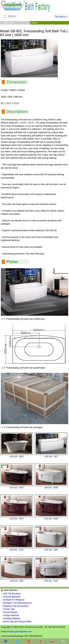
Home (34, 23)
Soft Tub (9, 23)
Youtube (40, 641)
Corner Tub (9, 609)
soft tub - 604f (17, 488)
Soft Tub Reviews (12, 594)
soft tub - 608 (17, 581)
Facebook (6, 641)
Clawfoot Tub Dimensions (16, 606)
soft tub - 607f (17, 519)
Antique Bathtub (11, 615)
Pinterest (52, 641)
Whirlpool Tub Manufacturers (17, 603)
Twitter (17, 641)
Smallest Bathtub (12, 618)
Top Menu (61, 17)
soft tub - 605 (51, 550)
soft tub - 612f (17, 550)
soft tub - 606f (51, 488)
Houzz (63, 641)
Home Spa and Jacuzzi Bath (17, 621)
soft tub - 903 (51, 456)
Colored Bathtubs (12, 597)
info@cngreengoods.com (19, 631)
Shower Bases (10, 612)
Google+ (29, 641)
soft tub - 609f (51, 519)
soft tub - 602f (17, 456)
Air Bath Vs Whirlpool (14, 600)
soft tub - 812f (51, 581)
